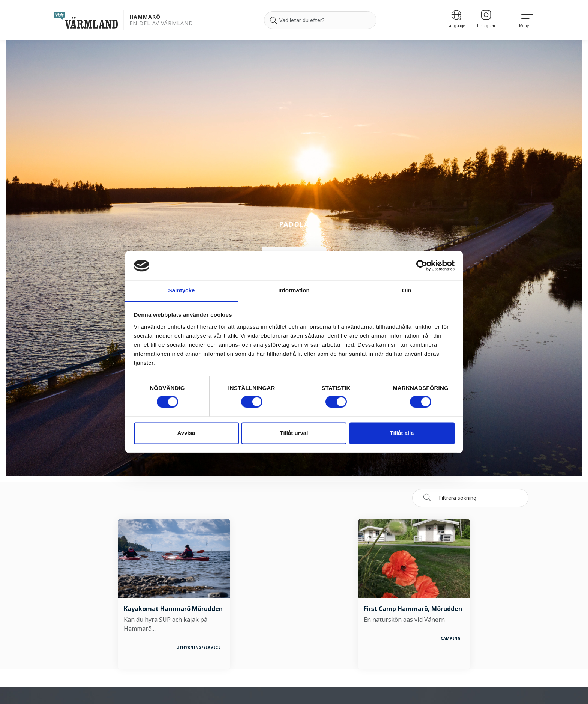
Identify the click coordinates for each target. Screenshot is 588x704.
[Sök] (273, 20)
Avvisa (186, 433)
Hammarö (145, 17)
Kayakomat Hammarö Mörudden (173, 609)
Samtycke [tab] (182, 290)
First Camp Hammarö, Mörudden (413, 609)
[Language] (456, 20)
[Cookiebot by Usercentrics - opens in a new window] (422, 266)
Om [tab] (406, 290)
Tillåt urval (294, 433)
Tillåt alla (402, 433)
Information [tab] (294, 290)
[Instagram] (486, 20)
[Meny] (526, 20)
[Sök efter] (320, 20)
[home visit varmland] (86, 20)
